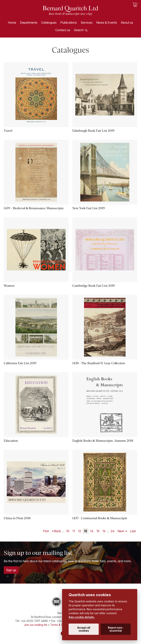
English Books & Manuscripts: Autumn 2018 (103, 441)
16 (104, 531)
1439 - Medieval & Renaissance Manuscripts (34, 208)
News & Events (107, 23)
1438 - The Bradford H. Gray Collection (99, 363)
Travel (8, 131)
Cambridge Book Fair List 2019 (94, 286)
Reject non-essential (116, 629)
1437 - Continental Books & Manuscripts (100, 518)
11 (74, 531)
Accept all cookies (84, 629)
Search (79, 30)
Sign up (11, 570)
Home (12, 23)
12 (80, 531)
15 (98, 531)
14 (92, 531)
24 (113, 531)
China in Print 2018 (17, 518)
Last (133, 531)
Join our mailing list (35, 625)
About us (127, 23)
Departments (29, 23)
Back (57, 531)
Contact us (63, 30)
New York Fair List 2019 (89, 208)
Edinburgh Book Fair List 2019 (93, 131)
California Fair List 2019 (20, 363)
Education (11, 441)
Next (121, 531)
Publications (69, 23)
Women (9, 286)
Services (87, 23)
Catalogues (49, 23)
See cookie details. (82, 617)
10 (68, 531)
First (46, 531)
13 (86, 531)
